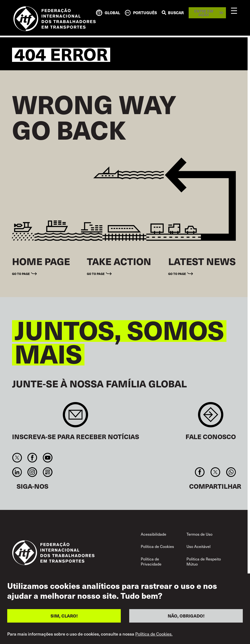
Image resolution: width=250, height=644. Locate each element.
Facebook (32, 458)
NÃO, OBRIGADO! (186, 616)
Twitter (17, 458)
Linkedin (17, 472)
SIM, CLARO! (64, 616)
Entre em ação (204, 13)
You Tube (48, 458)
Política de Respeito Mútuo (204, 561)
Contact (211, 417)
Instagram (32, 472)
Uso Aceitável (199, 546)
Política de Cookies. (154, 634)
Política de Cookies (157, 546)
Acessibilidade (154, 534)
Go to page (21, 274)
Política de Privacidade (151, 561)
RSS (48, 472)
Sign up (75, 417)
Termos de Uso (199, 534)
